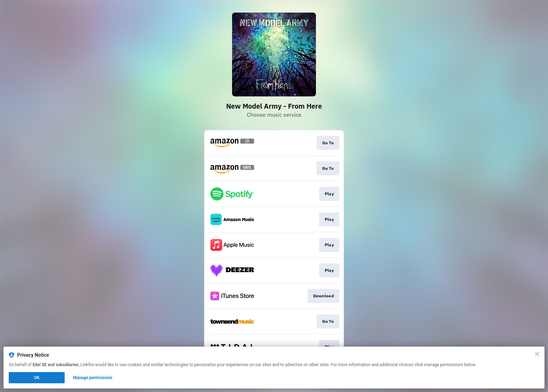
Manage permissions (93, 378)
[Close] (537, 354)
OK (37, 378)
